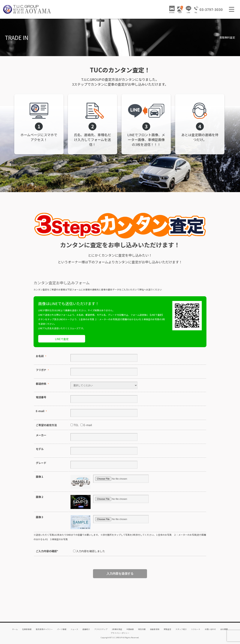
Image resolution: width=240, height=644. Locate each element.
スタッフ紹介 (181, 629)
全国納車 (130, 629)
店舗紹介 (86, 629)
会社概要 (224, 629)
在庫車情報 (27, 629)
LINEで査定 (62, 339)
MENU (232, 9)
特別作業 (142, 629)
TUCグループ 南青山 (27, 9)
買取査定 (167, 629)
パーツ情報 (62, 629)
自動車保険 (155, 629)
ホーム (15, 629)
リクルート (196, 629)
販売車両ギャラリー (44, 629)
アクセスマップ (101, 629)
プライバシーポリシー (120, 633)
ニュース (74, 629)
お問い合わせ (210, 629)
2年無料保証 (117, 629)
